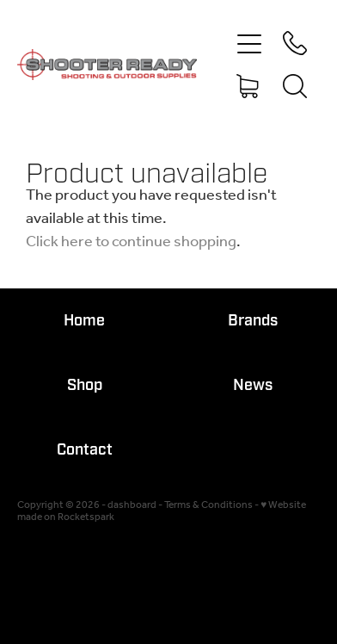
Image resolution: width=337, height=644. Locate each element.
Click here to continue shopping (131, 242)
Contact (85, 450)
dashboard (132, 505)
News (253, 385)
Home (84, 321)
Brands (253, 321)
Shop (85, 385)
